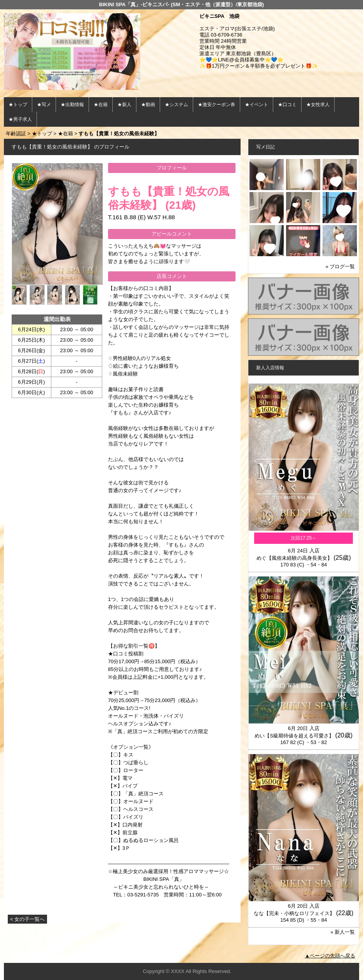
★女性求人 (318, 105)
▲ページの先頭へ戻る (330, 956)
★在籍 (101, 105)
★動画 (148, 105)
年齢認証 (16, 134)
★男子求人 (20, 119)
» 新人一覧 (343, 932)
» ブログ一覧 (340, 266)
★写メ (44, 105)
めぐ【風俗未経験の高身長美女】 (294, 558)
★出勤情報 (72, 105)
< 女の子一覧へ (27, 919)
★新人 (124, 105)
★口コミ (287, 105)
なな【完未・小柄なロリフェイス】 (294, 913)
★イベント (257, 105)
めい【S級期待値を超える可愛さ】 (294, 736)
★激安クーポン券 (216, 105)
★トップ (18, 105)
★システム (176, 105)
